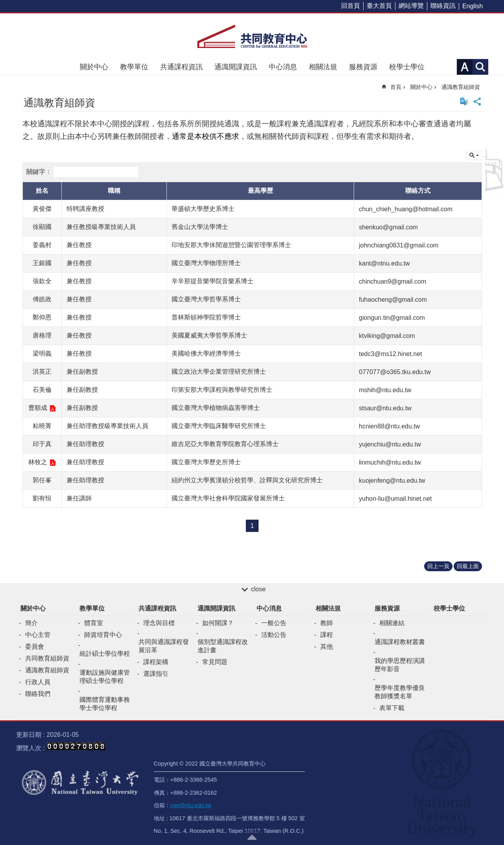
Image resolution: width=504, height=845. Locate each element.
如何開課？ (218, 623)
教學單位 (134, 67)
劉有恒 (42, 498)
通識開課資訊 (236, 67)
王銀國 (42, 263)
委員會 (35, 647)
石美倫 (42, 390)
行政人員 (38, 682)
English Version (464, 101)
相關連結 (392, 623)
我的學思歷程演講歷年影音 (400, 665)
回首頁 (351, 6)
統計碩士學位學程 (105, 654)
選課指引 (156, 674)
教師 (327, 623)
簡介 (31, 623)
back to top (252, 837)
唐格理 (42, 335)
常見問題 (215, 662)
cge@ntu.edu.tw (191, 805)
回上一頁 (438, 566)
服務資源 (363, 67)
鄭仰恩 (42, 317)
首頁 (396, 87)
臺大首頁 (379, 6)
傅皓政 (42, 299)
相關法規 (323, 67)
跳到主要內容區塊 (4, 4)
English (473, 6)
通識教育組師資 (461, 87)
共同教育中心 (252, 36)
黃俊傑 (42, 209)
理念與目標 (159, 623)
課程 (327, 635)
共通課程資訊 (181, 67)
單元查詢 (474, 155)
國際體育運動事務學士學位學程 (105, 704)
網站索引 (480, 67)
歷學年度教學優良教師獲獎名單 (400, 692)
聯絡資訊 (443, 6)
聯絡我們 (38, 694)
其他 (327, 647)
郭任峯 (42, 480)
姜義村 (42, 245)
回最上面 (468, 566)
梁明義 (42, 353)
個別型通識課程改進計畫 (223, 646)
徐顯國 (42, 227)
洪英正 (42, 372)
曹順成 (38, 408)
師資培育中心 (103, 635)
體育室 (94, 623)
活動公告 (274, 635)
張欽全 (42, 281)
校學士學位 (407, 67)
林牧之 (38, 462)
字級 (465, 67)
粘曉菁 (42, 426)
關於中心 (94, 67)
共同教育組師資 (47, 658)
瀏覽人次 (29, 748)
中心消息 (283, 67)
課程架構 (156, 662)
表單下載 (392, 708)
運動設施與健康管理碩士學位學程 (105, 677)
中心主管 (38, 635)
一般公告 (274, 623)
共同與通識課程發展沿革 (164, 646)
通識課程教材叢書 (400, 642)
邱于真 (42, 444)
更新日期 (29, 735)
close (258, 589)
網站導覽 (411, 6)
